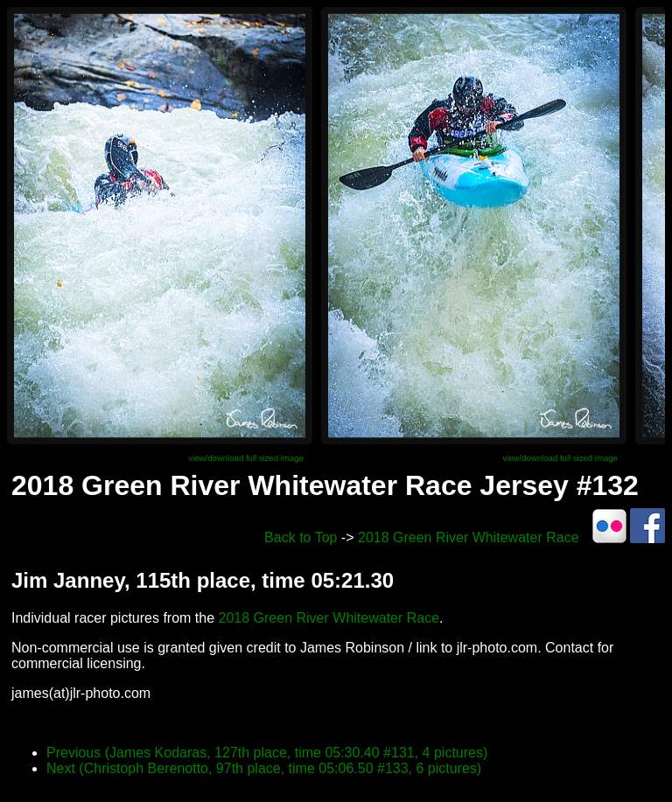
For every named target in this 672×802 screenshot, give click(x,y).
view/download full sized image (246, 458)
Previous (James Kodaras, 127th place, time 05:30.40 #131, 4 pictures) (267, 753)
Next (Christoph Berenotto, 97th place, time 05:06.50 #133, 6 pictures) (264, 768)
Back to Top (301, 537)
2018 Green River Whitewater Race (469, 537)
